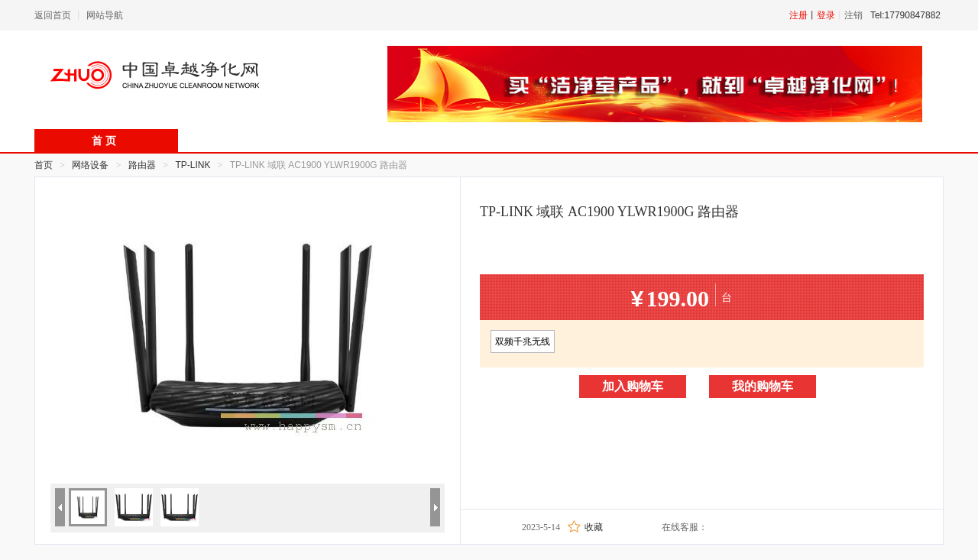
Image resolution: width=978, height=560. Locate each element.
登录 (826, 15)
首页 (44, 165)
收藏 (594, 527)
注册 (798, 15)
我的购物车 (763, 386)
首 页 (104, 141)
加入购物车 (633, 386)
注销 (853, 15)
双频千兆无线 (523, 342)
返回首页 (53, 15)
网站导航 (105, 15)
